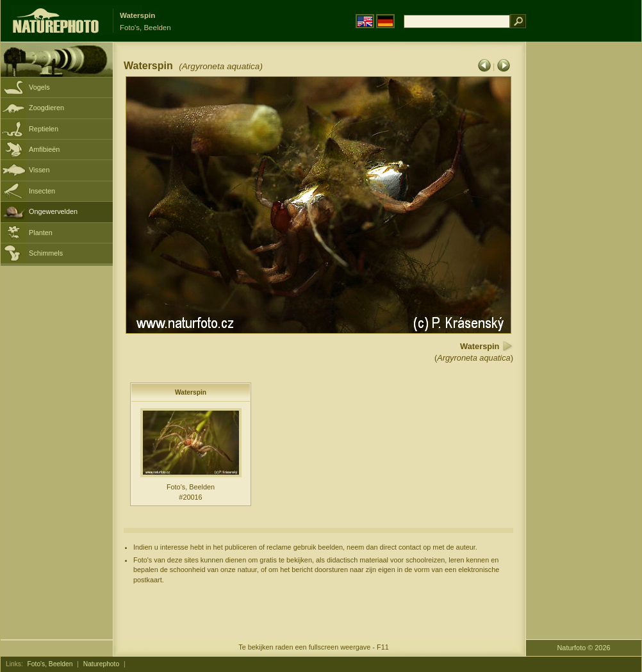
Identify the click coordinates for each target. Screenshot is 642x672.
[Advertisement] (584, 247)
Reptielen (44, 129)
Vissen (39, 170)
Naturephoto (101, 664)
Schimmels (46, 253)
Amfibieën (44, 149)
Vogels (39, 87)
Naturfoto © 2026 (584, 648)
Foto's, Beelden (50, 664)
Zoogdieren (46, 108)
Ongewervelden (53, 211)
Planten (41, 233)
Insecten (42, 191)
